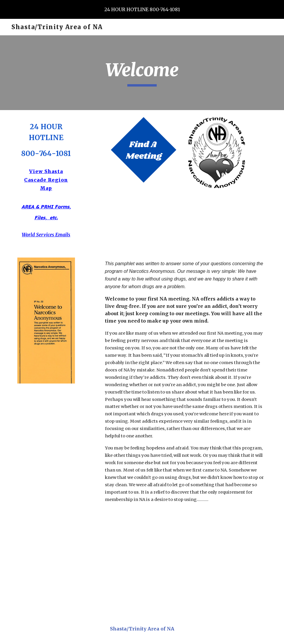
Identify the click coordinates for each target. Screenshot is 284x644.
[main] (142, 73)
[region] (142, 9)
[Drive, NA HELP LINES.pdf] (142, 564)
